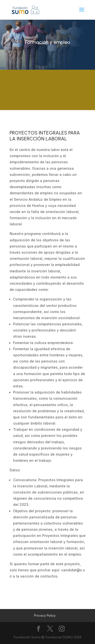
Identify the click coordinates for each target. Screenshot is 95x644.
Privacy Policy (45, 616)
